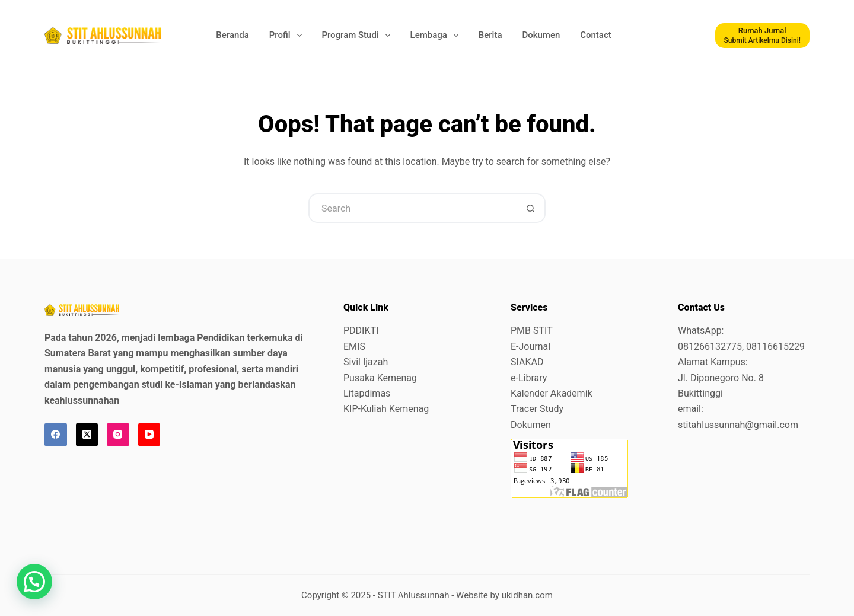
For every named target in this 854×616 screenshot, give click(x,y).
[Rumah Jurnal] (763, 36)
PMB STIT (532, 331)
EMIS (354, 347)
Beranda (232, 35)
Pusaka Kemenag (380, 378)
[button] (34, 582)
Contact (596, 35)
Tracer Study (537, 409)
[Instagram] (118, 435)
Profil (286, 36)
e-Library (529, 378)
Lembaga (436, 36)
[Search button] (531, 208)
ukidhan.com (527, 595)
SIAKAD (527, 362)
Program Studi (357, 36)
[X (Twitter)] (87, 435)
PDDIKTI (361, 331)
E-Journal (530, 347)
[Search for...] (412, 208)
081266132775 (710, 347)
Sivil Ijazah (366, 362)
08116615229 (775, 347)
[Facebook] (56, 435)
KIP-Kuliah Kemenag (386, 409)
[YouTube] (149, 435)
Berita (490, 35)
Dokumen (541, 35)
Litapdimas (367, 393)
